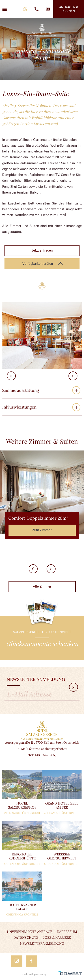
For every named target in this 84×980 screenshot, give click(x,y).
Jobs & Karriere (57, 937)
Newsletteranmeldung (42, 944)
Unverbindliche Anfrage (30, 932)
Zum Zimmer (42, 530)
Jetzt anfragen (42, 250)
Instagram (17, 961)
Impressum (67, 932)
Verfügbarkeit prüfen (38, 264)
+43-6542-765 (45, 755)
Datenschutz (26, 937)
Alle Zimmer (42, 586)
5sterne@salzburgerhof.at (48, 749)
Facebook (31, 961)
